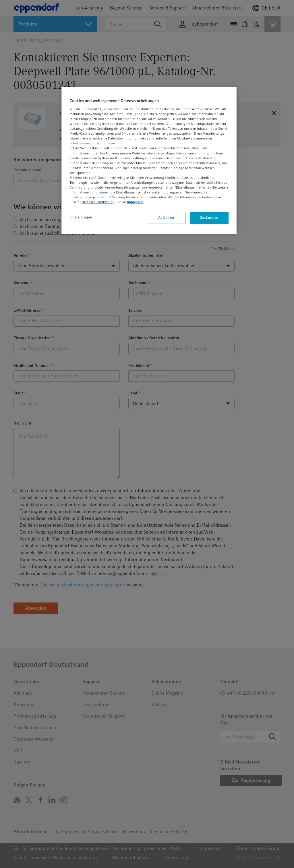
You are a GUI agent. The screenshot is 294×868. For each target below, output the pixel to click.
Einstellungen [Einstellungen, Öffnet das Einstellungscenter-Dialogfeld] (81, 217)
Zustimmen (209, 218)
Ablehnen (166, 218)
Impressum (135, 202)
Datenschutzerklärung (98, 202)
